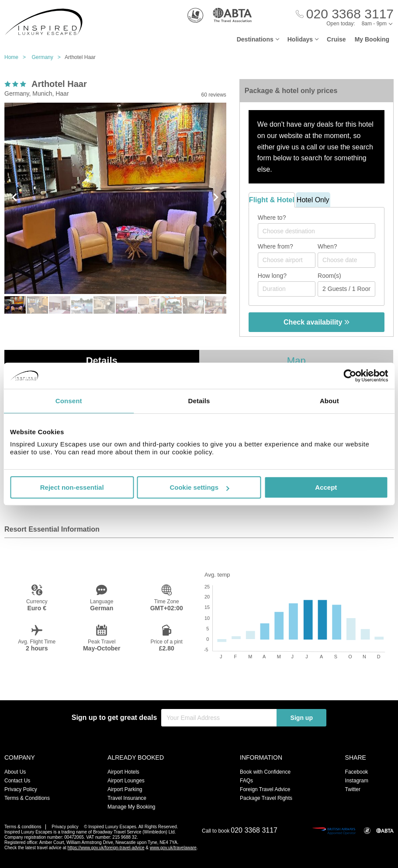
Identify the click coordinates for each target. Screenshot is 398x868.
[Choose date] (346, 260)
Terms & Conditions (27, 798)
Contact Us (17, 781)
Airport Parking (125, 789)
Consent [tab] (69, 401)
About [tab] (329, 401)
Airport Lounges (126, 781)
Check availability (317, 322)
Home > (17, 57)
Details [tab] (199, 401)
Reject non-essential (72, 487)
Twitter (353, 789)
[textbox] (321, 231)
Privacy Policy (21, 789)
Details (102, 361)
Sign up (302, 718)
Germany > (48, 57)
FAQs (246, 781)
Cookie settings (199, 487)
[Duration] (287, 289)
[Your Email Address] (219, 718)
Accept (326, 487)
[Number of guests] (346, 289)
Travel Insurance (127, 798)
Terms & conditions (23, 827)
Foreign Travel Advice (265, 789)
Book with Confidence (265, 772)
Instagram (357, 781)
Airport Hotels (123, 772)
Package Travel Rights (266, 798)
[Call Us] (345, 14)
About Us (15, 772)
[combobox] (317, 231)
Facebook (357, 772)
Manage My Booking (131, 807)
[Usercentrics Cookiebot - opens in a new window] (350, 376)
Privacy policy (65, 827)
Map (296, 361)
